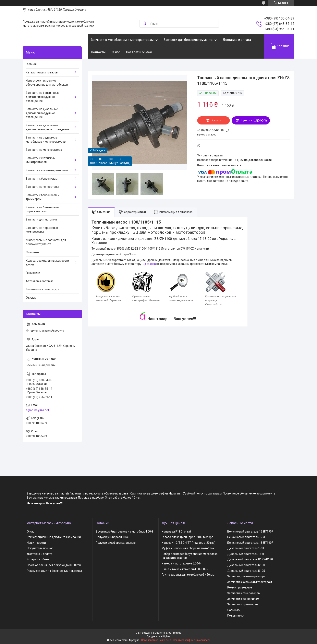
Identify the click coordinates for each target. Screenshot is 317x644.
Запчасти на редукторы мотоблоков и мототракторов (46, 140)
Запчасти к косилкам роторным (47, 170)
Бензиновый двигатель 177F (246, 537)
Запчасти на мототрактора (44, 150)
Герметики (33, 273)
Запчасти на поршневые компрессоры (42, 230)
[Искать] (145, 24)
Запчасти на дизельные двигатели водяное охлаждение (48, 127)
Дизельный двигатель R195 (246, 571)
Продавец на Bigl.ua (158, 636)
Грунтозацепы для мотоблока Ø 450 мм (188, 575)
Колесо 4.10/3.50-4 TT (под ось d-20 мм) (188, 543)
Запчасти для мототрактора (246, 576)
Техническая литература (42, 289)
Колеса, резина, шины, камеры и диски (47, 263)
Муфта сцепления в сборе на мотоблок (188, 548)
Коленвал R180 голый (176, 532)
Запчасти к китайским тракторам (250, 582)
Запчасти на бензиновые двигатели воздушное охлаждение (43, 97)
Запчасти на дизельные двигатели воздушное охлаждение (42, 113)
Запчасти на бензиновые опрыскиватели (43, 209)
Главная (31, 64)
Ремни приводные (240, 587)
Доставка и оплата (237, 40)
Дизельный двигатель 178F (246, 548)
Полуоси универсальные (112, 537)
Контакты (98, 52)
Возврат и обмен (139, 52)
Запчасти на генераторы (42, 187)
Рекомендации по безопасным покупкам (54, 571)
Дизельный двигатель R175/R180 (250, 559)
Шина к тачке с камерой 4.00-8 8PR (185, 569)
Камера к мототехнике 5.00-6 (181, 563)
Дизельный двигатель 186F (246, 554)
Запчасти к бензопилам (42, 179)
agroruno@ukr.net (37, 410)
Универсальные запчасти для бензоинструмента (46, 242)
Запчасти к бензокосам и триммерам (43, 197)
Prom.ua (176, 633)
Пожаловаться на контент (156, 640)
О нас (116, 52)
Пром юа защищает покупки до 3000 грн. (54, 565)
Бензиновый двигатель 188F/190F (250, 543)
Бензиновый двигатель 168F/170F (250, 532)
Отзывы (31, 298)
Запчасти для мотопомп (42, 219)
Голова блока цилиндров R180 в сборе (187, 537)
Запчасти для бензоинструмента (188, 40)
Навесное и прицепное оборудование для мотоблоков (47, 83)
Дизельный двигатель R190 (246, 565)
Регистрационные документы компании (54, 537)
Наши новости (36, 543)
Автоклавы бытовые (40, 281)
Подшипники (236, 616)
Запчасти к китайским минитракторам (41, 160)
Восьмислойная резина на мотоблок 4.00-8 (125, 532)
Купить (216, 120)
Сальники (32, 252)
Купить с (254, 120)
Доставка (149, 264)
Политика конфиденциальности (192, 640)
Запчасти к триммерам (243, 604)
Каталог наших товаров (42, 72)
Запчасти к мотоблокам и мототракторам (122, 40)
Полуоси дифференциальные (116, 543)
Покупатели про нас (40, 548)
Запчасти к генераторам (244, 593)
